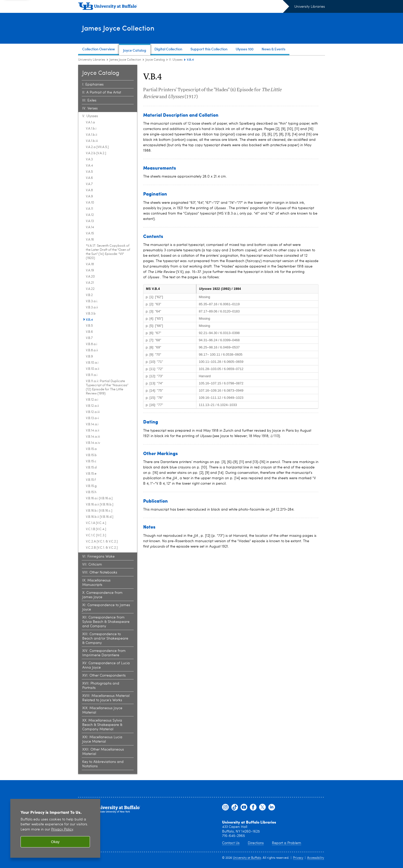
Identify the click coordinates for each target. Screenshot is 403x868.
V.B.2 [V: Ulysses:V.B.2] (89, 295)
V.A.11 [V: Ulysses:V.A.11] (89, 209)
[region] (55, 828)
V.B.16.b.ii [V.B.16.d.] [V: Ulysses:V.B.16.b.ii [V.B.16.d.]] (100, 517)
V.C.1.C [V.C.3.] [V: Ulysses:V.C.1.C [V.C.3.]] (96, 535)
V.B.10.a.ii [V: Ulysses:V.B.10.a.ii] (93, 369)
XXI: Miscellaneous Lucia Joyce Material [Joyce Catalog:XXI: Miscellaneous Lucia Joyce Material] (102, 739)
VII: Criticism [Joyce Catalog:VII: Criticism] (92, 565)
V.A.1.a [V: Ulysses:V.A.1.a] (90, 122)
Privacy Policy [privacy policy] (62, 830)
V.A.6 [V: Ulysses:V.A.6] (89, 178)
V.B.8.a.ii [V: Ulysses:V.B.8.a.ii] (92, 350)
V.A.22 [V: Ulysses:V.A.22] (90, 289)
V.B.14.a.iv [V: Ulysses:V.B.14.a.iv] (93, 443)
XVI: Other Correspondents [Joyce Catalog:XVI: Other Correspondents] (104, 676)
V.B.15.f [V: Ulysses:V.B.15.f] (91, 480)
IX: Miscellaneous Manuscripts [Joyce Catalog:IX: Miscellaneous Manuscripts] (96, 583)
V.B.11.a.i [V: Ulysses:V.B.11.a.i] (92, 375)
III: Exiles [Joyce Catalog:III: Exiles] (89, 100)
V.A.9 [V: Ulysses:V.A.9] (89, 196)
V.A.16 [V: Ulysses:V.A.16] (90, 240)
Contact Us (231, 843)
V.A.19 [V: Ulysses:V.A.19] (90, 270)
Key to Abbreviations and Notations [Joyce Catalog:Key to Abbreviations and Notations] (103, 764)
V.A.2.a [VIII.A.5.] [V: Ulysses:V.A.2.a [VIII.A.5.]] (97, 147)
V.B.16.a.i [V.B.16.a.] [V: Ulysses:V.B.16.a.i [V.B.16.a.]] (99, 498)
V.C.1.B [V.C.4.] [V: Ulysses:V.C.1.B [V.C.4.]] (96, 529)
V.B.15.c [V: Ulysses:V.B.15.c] (91, 461)
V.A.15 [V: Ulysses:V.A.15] (90, 233)
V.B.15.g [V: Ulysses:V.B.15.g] (91, 486)
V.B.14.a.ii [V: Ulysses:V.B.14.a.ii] (93, 431)
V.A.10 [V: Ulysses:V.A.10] (90, 203)
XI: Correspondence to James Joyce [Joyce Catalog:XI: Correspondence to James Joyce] (106, 607)
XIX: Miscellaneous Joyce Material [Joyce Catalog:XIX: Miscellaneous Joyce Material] (102, 710)
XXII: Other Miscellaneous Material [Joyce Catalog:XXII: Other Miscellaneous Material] (103, 752)
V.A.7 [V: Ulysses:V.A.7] (89, 184)
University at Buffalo (247, 858)
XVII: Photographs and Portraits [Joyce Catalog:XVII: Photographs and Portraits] (101, 686)
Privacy (298, 858)
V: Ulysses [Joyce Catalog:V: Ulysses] (176, 60)
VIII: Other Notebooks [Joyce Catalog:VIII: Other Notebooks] (100, 572)
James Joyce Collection (126, 28)
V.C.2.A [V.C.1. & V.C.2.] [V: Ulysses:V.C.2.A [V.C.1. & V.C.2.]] (102, 542)
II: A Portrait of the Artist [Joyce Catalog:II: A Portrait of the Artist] (102, 93)
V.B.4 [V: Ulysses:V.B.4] (89, 319)
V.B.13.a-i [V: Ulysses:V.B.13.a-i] (92, 418)
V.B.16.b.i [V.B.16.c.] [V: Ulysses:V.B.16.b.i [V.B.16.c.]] (99, 511)
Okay (55, 842)
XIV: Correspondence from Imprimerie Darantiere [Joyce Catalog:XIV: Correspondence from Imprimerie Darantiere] (104, 653)
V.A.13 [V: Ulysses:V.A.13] (90, 221)
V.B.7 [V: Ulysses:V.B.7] (89, 338)
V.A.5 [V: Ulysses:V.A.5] (89, 172)
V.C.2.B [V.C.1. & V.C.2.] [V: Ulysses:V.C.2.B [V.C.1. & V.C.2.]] (102, 548)
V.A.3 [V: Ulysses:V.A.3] (89, 159)
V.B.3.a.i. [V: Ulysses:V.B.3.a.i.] (92, 301)
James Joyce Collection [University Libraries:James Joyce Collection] (125, 60)
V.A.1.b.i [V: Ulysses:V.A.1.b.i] (91, 129)
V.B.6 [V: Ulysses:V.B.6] (89, 332)
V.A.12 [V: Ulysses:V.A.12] (90, 215)
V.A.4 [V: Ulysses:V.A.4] (89, 166)
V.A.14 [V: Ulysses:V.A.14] (90, 227)
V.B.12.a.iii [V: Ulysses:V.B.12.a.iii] (93, 412)
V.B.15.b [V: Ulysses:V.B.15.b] (91, 455)
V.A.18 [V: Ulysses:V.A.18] (90, 264)
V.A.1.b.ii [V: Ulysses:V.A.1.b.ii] (91, 135)
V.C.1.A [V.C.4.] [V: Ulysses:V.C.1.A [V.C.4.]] (96, 523)
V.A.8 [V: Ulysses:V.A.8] (89, 190)
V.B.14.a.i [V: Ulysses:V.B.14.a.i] (92, 424)
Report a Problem (287, 843)
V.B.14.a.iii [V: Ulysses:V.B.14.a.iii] (93, 437)
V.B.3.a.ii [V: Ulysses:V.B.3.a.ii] (92, 307)
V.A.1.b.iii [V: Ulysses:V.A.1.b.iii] (92, 141)
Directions (256, 843)
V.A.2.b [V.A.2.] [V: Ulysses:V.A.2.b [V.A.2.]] (96, 153)
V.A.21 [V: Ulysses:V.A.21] (90, 283)
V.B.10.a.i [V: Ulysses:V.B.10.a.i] (92, 363)
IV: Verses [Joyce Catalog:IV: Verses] (90, 108)
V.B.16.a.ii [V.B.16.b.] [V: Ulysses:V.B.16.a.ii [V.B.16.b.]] (100, 505)
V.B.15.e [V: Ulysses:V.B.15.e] (91, 474)
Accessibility (316, 858)
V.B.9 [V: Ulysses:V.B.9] (89, 357)
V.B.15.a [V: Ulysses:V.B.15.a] (91, 449)
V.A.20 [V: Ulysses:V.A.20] (90, 277)
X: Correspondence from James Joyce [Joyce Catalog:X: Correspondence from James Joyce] (102, 595)
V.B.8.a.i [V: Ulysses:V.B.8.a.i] (91, 344)
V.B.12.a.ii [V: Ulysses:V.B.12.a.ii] (92, 406)
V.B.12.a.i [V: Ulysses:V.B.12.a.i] (92, 400)
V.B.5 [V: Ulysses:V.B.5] (89, 326)
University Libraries (310, 7)
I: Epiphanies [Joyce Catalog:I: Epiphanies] (93, 85)
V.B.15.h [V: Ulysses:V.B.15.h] (91, 492)
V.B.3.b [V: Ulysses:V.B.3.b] (91, 314)
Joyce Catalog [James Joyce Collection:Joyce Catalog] (155, 60)
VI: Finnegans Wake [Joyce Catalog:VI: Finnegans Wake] (98, 557)
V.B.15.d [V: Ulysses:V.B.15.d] (91, 468)
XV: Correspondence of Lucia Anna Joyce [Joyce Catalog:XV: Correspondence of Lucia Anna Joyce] (106, 665)
